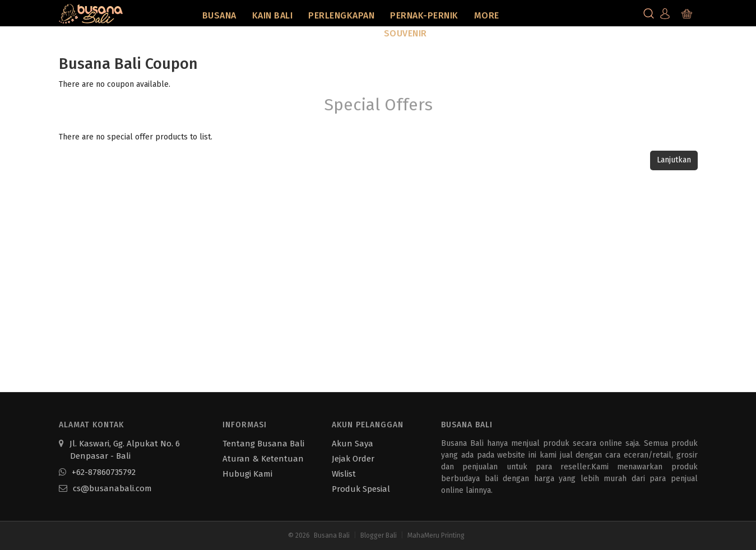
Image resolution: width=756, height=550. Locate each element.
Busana (219, 15)
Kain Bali (273, 15)
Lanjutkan (674, 160)
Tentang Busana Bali (263, 444)
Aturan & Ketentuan (263, 459)
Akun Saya (353, 444)
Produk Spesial (361, 489)
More (487, 15)
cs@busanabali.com (105, 488)
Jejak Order (353, 459)
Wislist (344, 474)
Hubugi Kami (247, 474)
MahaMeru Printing (436, 535)
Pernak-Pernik (424, 15)
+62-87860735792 (97, 472)
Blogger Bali (379, 535)
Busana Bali (332, 535)
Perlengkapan (341, 15)
